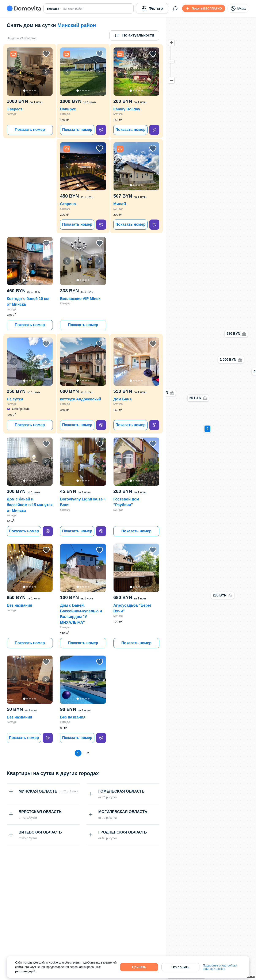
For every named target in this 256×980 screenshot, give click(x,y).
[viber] (101, 130)
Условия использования (242, 976)
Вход (238, 8)
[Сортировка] (134, 35)
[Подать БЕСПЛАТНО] (204, 8)
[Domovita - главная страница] (24, 8)
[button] (30, 72)
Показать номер (30, 130)
